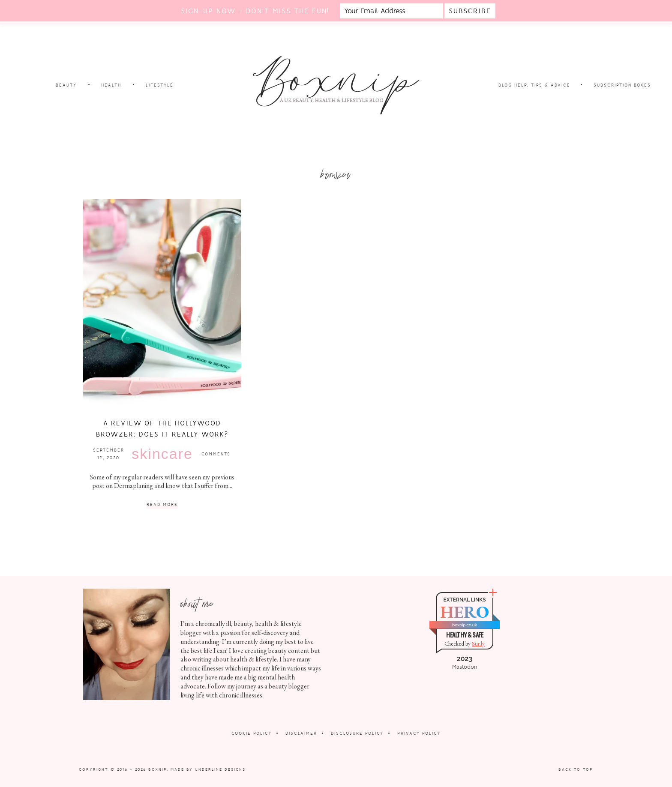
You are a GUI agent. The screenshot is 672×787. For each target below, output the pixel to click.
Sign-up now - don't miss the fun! (255, 11)
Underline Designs (220, 769)
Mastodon (465, 667)
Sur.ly (478, 644)
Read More (162, 505)
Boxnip (157, 769)
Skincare (162, 454)
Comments (216, 454)
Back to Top (576, 769)
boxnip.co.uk (465, 625)
